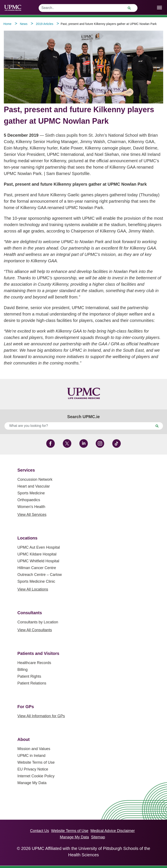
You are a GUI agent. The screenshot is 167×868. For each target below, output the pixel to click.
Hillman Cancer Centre (37, 568)
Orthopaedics (29, 500)
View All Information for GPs (41, 716)
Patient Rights (29, 676)
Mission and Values (34, 749)
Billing (22, 670)
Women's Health (31, 507)
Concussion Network (35, 479)
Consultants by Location (38, 622)
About (24, 739)
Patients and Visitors (38, 653)
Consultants (30, 613)
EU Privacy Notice (33, 769)
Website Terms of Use (36, 762)
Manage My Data (32, 783)
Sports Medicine (31, 493)
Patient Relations (32, 683)
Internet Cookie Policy (36, 776)
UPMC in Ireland (31, 756)
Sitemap (98, 837)
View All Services (32, 515)
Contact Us (40, 831)
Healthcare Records (34, 663)
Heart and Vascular (34, 486)
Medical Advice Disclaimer (113, 831)
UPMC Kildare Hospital (37, 554)
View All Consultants (35, 630)
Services (26, 470)
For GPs (26, 707)
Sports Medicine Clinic (36, 581)
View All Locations (33, 589)
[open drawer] (159, 8)
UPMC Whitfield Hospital (38, 561)
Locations (27, 538)
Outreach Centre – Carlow (40, 575)
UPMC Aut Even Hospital (39, 547)
